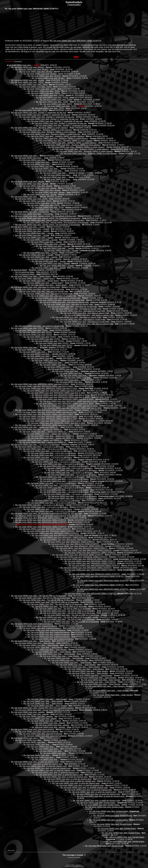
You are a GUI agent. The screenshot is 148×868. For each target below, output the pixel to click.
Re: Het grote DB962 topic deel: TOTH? (27, 328)
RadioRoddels (74, 5)
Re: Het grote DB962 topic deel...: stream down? (31, 276)
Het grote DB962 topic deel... (21, 65)
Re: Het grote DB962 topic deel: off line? (28, 67)
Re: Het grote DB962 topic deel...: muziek (28, 227)
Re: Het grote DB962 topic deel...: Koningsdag (30, 212)
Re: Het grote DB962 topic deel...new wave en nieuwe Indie (36, 287)
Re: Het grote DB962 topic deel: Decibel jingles (96, 803)
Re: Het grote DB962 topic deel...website (28, 712)
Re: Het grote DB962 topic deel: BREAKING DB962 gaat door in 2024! (40, 384)
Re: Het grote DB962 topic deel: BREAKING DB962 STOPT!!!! (76, 41)
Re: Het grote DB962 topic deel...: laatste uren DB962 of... (35, 427)
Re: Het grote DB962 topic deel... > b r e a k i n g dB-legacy (35, 445)
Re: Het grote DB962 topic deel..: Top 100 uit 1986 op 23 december (39, 596)
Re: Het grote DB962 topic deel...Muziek (28, 182)
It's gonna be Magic (19, 270)
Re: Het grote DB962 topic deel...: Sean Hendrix (31, 641)
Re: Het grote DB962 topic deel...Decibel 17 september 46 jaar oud (39, 113)
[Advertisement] (20, 25)
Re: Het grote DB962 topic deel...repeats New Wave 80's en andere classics (43, 708)
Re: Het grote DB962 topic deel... (25, 156)
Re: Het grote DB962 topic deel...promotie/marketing (33, 729)
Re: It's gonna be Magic (25, 272)
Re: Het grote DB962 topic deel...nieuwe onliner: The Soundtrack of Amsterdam (44, 216)
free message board (78, 866)
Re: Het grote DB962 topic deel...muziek (28, 80)
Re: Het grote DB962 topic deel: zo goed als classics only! (35, 762)
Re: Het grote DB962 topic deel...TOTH (27, 82)
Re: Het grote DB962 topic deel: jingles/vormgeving (32, 624)
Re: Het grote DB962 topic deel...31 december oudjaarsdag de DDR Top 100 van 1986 (47, 514)
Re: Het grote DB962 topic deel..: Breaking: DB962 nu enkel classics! (39, 128)
